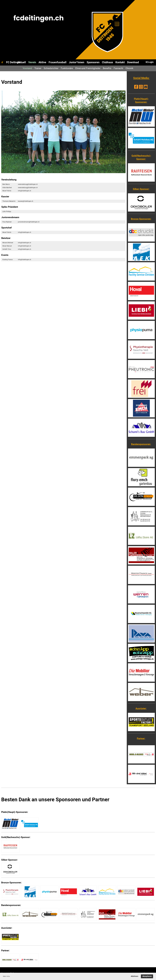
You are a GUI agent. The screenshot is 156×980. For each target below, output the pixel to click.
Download (133, 62)
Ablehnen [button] (134, 976)
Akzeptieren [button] (147, 976)
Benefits (107, 68)
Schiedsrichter (51, 68)
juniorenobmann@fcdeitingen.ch (29, 222)
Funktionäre (67, 68)
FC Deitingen (14, 62)
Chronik (129, 68)
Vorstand (27, 68)
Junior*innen (77, 62)
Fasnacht (118, 68)
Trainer (38, 68)
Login (149, 62)
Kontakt (120, 62)
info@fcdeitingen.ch (24, 191)
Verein (32, 62)
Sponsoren (93, 62)
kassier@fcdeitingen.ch (26, 201)
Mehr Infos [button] (6, 976)
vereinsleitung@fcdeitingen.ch (28, 184)
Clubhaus (107, 62)
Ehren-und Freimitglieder (88, 68)
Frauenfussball (58, 62)
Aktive (42, 62)
